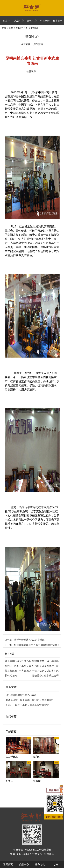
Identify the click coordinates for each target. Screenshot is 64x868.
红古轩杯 (58, 21)
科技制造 (45, 21)
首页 (11, 28)
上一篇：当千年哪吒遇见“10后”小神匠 (25, 640)
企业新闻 (26, 44)
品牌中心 (19, 21)
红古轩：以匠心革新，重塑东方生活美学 (27, 705)
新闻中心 (32, 21)
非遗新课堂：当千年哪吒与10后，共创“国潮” (29, 700)
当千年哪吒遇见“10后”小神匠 (21, 695)
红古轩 (6, 21)
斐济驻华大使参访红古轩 (45, 676)
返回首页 (8, 864)
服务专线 (40, 864)
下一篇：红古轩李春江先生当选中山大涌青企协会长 (32, 645)
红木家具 (49, 854)
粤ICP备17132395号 (21, 854)
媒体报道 (38, 44)
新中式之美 (11, 676)
